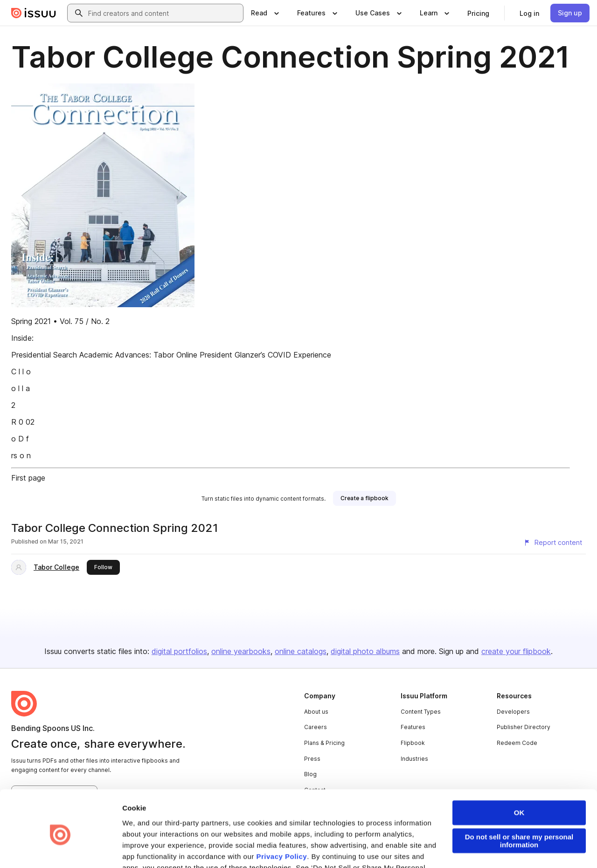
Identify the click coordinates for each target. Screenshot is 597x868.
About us (316, 712)
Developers (513, 712)
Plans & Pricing (324, 743)
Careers (316, 727)
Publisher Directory (524, 727)
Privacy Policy (281, 816)
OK (519, 772)
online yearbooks (241, 651)
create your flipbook (516, 651)
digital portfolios (179, 651)
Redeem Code (517, 743)
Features (413, 727)
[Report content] (553, 543)
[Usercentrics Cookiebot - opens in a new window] (60, 850)
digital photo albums (365, 651)
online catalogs (301, 651)
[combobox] (164, 13)
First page (28, 478)
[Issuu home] (34, 13)
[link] (478, 13)
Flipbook (413, 743)
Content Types (421, 712)
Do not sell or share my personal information (519, 800)
